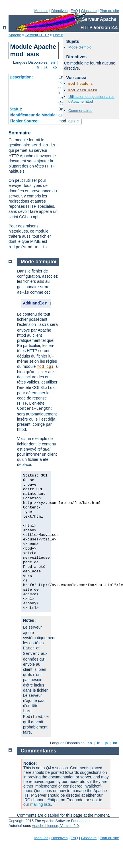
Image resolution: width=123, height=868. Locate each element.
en (53, 62)
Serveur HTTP (37, 35)
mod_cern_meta (83, 90)
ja (46, 67)
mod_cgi (45, 367)
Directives (59, 11)
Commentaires (80, 111)
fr (38, 67)
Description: (21, 77)
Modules (41, 11)
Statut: (16, 109)
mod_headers (81, 84)
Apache (15, 35)
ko (55, 67)
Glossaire (89, 11)
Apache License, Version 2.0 (55, 826)
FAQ (74, 11)
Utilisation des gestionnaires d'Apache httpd (91, 99)
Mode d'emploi (80, 47)
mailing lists (40, 804)
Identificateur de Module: (33, 115)
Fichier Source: (24, 121)
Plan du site (109, 11)
